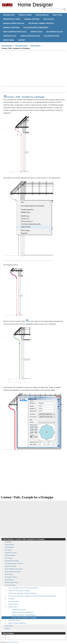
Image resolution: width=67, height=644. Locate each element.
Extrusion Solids (13, 601)
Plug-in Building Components (36, 28)
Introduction (9, 15)
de (5, 636)
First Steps (57, 15)
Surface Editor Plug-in (30, 36)
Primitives (11, 599)
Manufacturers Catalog (14, 23)
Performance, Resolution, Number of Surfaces (22, 593)
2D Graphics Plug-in (55, 32)
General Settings (32, 19)
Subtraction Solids (14, 620)
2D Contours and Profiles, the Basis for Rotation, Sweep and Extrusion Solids (32, 596)
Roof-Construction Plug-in (15, 32)
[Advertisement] (21, 69)
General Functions (11, 28)
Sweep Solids (35, 46)
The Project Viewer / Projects (41, 23)
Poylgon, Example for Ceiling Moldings (24, 615)
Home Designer (7, 6)
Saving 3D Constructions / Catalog (19, 591)
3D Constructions (51, 36)
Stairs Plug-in (36, 32)
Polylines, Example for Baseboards (23, 612)
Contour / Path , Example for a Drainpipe (24, 618)
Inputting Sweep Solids (19, 610)
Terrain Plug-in (10, 36)
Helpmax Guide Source (13, 642)
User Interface (42, 15)
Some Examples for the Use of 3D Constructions (23, 588)
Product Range (25, 15)
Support (22, 40)
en (5, 638)
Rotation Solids (13, 604)
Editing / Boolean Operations (17, 623)
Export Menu (9, 40)
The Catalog (49, 19)
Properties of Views (12, 19)
